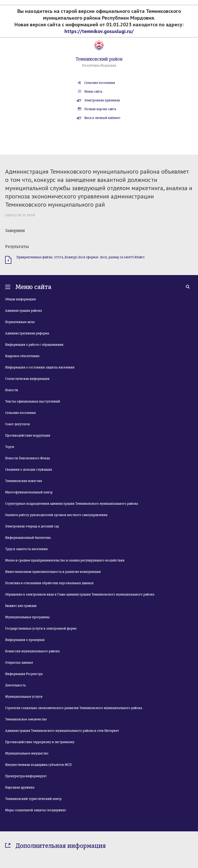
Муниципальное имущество (27, 753)
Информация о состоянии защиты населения (40, 367)
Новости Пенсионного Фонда (27, 458)
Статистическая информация (27, 379)
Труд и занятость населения (26, 549)
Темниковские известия (24, 481)
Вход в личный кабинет (102, 118)
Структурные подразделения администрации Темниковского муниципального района (72, 504)
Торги (10, 447)
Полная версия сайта (100, 109)
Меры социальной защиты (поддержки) (36, 810)
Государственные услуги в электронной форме (41, 629)
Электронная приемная (102, 100)
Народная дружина (20, 787)
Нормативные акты (20, 322)
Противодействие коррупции (28, 436)
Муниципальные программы (27, 617)
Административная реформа (27, 333)
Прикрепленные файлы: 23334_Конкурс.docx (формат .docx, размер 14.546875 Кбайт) (81, 257)
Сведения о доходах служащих (29, 470)
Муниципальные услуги (24, 697)
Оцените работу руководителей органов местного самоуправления (56, 515)
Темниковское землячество (26, 719)
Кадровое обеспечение (22, 356)
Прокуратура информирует (26, 776)
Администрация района (23, 311)
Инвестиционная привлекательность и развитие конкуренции (53, 572)
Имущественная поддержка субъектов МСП (38, 765)
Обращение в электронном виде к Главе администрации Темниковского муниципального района (80, 594)
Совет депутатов (18, 424)
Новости (12, 390)
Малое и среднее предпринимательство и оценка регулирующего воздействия (65, 560)
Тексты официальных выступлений (33, 401)
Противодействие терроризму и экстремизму (40, 742)
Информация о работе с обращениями (34, 345)
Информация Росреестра (24, 674)
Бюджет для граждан (21, 606)
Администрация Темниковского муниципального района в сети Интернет (62, 731)
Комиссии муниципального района (32, 651)
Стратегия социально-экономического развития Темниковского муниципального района (74, 708)
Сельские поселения (100, 83)
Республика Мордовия (99, 66)
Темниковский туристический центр (33, 799)
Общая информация (20, 299)
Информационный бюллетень (28, 538)
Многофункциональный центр (29, 492)
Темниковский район (99, 59)
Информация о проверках (25, 640)
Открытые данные (19, 663)
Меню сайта (93, 92)
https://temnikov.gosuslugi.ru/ (99, 31)
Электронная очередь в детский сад (32, 526)
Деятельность (15, 685)
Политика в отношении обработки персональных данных (49, 583)
